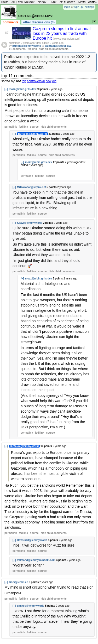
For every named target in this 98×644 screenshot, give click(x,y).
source (34, 127)
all (14, 2)
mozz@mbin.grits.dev (22, 89)
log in (67, 7)
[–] (6, 89)
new (48, 81)
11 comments (17, 49)
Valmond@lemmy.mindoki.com (36, 560)
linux (53, 2)
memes (83, 2)
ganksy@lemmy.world (31, 606)
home (5, 2)
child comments (53, 127)
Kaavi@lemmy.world (30, 223)
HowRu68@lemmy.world (32, 540)
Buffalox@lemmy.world (27, 46)
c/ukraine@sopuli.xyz (58, 46)
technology (26, 2)
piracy (42, 2)
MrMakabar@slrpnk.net (31, 187)
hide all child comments (54, 49)
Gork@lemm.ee (18, 582)
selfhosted (67, 2)
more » (92, 2)
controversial (36, 81)
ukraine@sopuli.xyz (35, 16)
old (54, 81)
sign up (78, 7)
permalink (11, 127)
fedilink (32, 49)
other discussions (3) (39, 22)
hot (18, 81)
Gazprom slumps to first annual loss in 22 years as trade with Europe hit (62, 33)
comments (11, 22)
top (24, 81)
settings (89, 7)
